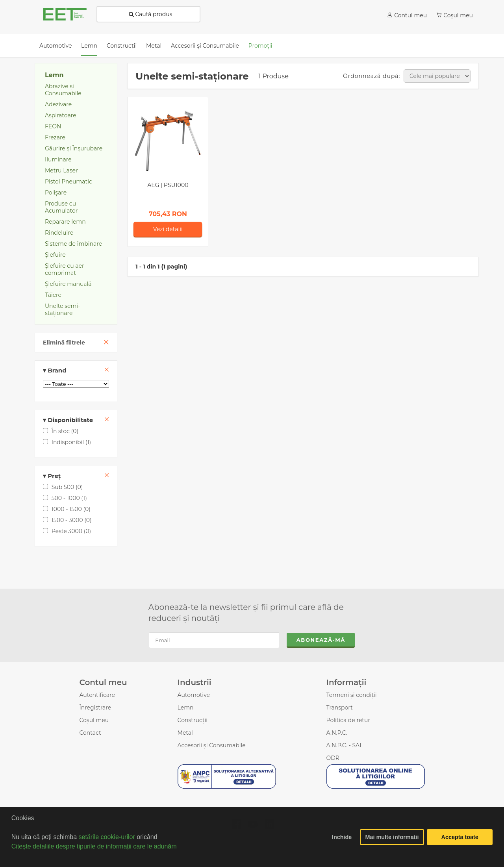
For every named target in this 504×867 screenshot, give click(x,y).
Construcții (193, 720)
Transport (340, 708)
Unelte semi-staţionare (62, 309)
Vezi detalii (168, 229)
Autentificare (97, 695)
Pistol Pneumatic (69, 182)
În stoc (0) (61, 431)
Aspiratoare (61, 115)
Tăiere (53, 295)
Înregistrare (95, 708)
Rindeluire (59, 233)
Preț (76, 476)
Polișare (56, 193)
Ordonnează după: (372, 76)
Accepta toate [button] (460, 837)
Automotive (194, 695)
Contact (90, 733)
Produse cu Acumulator (61, 207)
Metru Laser (61, 170)
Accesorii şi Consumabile (212, 745)
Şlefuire (55, 255)
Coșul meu (94, 720)
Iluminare (58, 159)
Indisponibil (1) (67, 442)
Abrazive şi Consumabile (63, 90)
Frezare (55, 137)
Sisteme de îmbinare (73, 244)
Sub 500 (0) (63, 487)
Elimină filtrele (64, 343)
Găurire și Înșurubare (74, 148)
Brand (76, 370)
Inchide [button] (342, 837)
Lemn (54, 75)
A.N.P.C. (337, 733)
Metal (185, 733)
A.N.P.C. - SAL (345, 745)
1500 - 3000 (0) (67, 520)
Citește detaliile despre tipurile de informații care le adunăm (94, 846)
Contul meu (410, 15)
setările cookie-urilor (107, 837)
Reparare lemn (65, 222)
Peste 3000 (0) (67, 531)
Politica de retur (348, 720)
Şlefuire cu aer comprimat (65, 269)
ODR (333, 758)
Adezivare (58, 104)
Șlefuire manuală (68, 284)
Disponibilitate (76, 420)
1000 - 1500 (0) (67, 509)
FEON (53, 126)
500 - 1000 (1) (65, 498)
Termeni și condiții (352, 695)
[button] (13, 857)
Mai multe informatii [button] (392, 837)
